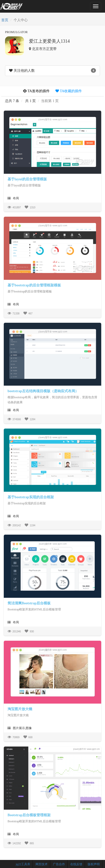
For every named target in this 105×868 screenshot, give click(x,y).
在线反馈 (76, 864)
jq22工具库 (23, 864)
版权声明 (94, 864)
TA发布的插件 (36, 91)
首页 (5, 20)
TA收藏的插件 (69, 91)
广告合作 (59, 864)
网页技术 (42, 864)
